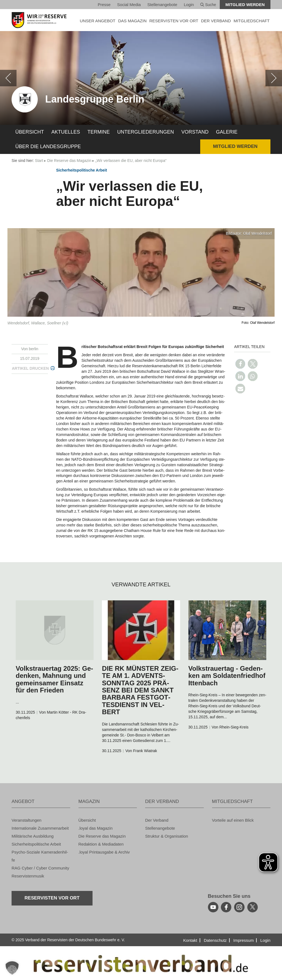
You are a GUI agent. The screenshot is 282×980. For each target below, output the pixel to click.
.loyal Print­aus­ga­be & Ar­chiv (104, 852)
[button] (240, 364)
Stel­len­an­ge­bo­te (162, 5)
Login (189, 5)
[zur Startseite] (41, 20)
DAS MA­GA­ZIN (132, 21)
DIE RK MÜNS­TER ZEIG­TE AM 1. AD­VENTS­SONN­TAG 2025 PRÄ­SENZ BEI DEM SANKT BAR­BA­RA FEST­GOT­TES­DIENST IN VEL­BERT (140, 690)
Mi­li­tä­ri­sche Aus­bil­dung (33, 836)
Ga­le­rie (227, 132)
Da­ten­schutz (215, 940)
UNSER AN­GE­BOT (98, 21)
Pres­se (104, 5)
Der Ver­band (157, 820)
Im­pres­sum (243, 940)
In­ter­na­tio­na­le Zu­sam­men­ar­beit (40, 828)
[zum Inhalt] (55, 630)
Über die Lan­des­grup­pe (48, 147)
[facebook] (226, 907)
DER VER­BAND (216, 21)
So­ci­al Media (129, 5)
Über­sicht (30, 132)
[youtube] (213, 907)
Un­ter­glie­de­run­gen (146, 132)
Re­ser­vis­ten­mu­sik (28, 876)
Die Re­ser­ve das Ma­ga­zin (69, 161)
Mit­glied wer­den (245, 5)
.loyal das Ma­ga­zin (96, 828)
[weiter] (274, 78)
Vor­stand (195, 132)
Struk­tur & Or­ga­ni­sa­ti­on (167, 836)
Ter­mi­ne (99, 132)
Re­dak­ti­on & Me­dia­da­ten (101, 844)
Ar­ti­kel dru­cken (30, 368)
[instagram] (239, 907)
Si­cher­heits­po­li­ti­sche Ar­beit (82, 170)
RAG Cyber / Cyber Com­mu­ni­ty (40, 868)
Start (39, 161)
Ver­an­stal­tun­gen (26, 820)
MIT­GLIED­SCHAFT (252, 21)
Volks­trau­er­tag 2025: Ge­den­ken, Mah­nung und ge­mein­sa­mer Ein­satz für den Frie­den (54, 679)
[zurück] (8, 78)
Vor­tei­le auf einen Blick (233, 820)
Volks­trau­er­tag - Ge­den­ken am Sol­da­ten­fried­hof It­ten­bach (227, 676)
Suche (208, 5)
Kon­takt (190, 940)
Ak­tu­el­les (66, 132)
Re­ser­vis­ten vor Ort (174, 21)
